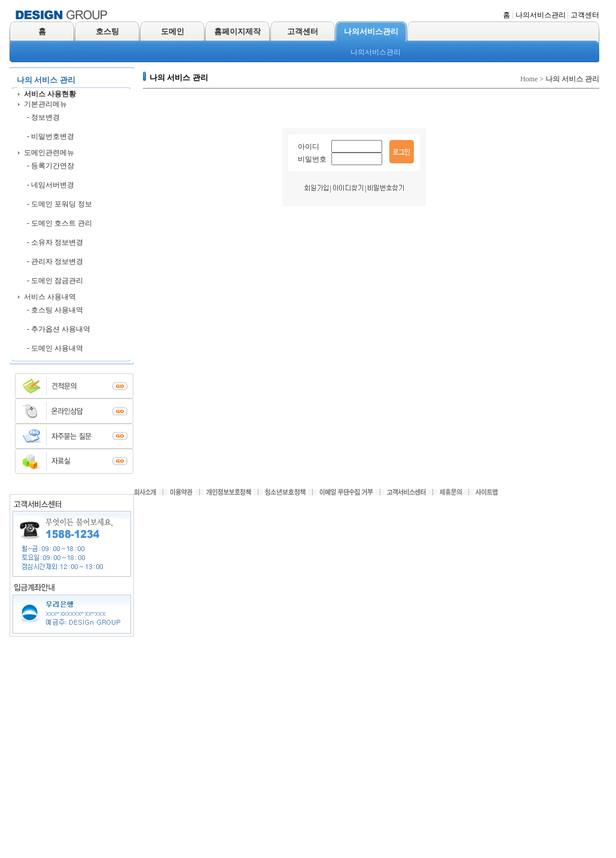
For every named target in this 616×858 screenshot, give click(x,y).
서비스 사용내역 (50, 297)
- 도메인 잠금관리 (55, 281)
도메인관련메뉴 (49, 153)
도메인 (173, 31)
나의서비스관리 (541, 15)
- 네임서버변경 (51, 185)
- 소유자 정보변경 (55, 242)
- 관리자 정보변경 (55, 261)
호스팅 (107, 31)
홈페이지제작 (237, 31)
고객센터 (585, 15)
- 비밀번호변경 (51, 136)
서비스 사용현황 (50, 94)
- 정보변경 (43, 117)
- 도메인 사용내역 (55, 348)
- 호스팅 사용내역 (55, 310)
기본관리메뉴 (45, 104)
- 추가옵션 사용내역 (59, 329)
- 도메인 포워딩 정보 (60, 204)
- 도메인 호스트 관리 (60, 223)
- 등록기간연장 (51, 166)
